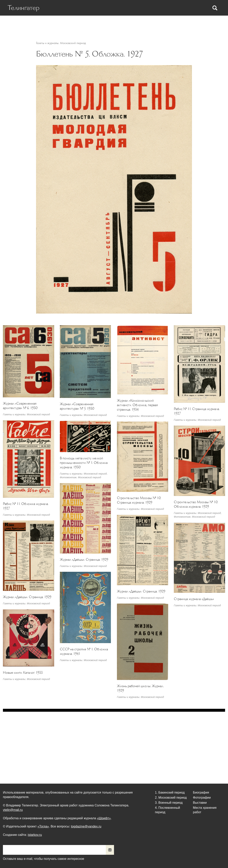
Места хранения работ (198, 24)
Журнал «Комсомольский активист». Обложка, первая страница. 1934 (137, 405)
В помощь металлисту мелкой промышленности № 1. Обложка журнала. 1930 (84, 463)
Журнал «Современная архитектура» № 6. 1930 (20, 406)
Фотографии (146, 24)
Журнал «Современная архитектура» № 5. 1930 (77, 406)
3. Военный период (169, 803)
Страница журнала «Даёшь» (194, 599)
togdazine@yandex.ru (86, 826)
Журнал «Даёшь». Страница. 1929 (84, 560)
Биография (47, 24)
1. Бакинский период (170, 792)
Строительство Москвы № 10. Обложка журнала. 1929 (196, 504)
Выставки (168, 24)
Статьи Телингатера (115, 24)
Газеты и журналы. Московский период (61, 43)
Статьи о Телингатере (78, 24)
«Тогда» (43, 826)
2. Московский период (171, 798)
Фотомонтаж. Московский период (80, 477)
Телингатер (24, 8)
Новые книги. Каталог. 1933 (23, 673)
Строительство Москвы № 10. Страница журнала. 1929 (139, 500)
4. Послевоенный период (167, 810)
